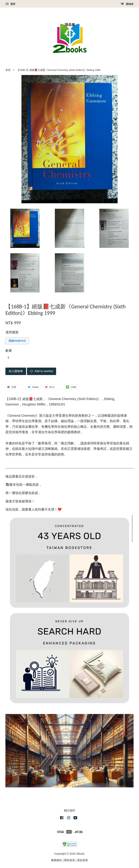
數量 (9, 351)
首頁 (8, 70)
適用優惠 (12, 332)
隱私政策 (69, 860)
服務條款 (56, 860)
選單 (10, 4)
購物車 (127, 4)
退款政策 (83, 860)
